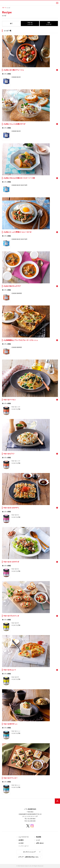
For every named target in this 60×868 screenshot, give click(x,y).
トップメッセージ (24, 846)
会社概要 (21, 843)
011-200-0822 (32, 819)
